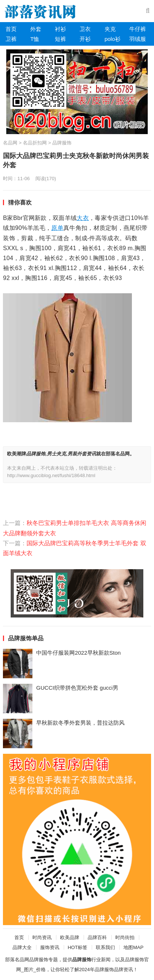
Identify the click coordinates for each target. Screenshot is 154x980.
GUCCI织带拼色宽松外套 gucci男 (77, 688)
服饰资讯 (50, 947)
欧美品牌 (70, 937)
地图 (128, 947)
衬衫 (60, 29)
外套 (36, 29)
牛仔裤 (138, 29)
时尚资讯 (42, 937)
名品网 (10, 143)
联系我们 (105, 947)
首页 (11, 29)
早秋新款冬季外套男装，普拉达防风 (80, 723)
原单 (57, 228)
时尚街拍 (125, 937)
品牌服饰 (62, 143)
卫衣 (85, 29)
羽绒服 (138, 39)
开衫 (85, 39)
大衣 (83, 218)
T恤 (35, 39)
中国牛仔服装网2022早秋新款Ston (78, 653)
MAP (138, 947)
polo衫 (113, 39)
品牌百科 (97, 937)
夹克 (110, 29)
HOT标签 (78, 947)
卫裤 (11, 39)
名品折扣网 (35, 143)
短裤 (60, 39)
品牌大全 (22, 947)
